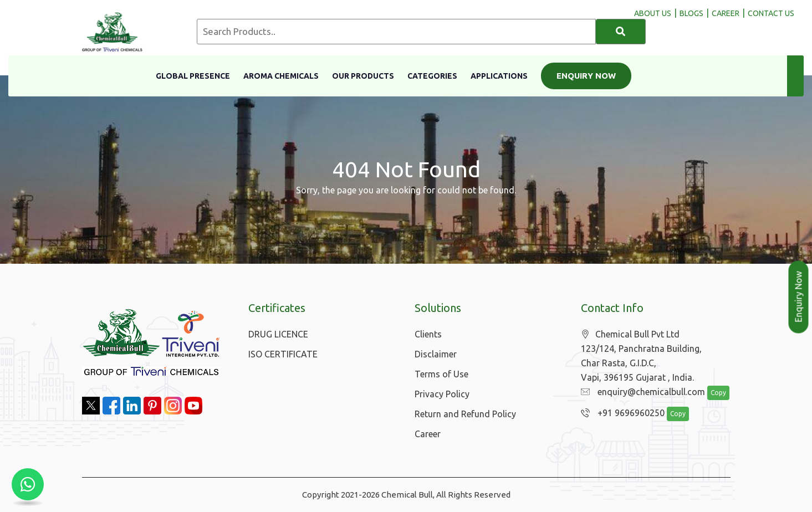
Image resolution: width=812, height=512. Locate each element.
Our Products (363, 76)
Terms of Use (441, 374)
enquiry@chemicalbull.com (640, 392)
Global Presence (193, 76)
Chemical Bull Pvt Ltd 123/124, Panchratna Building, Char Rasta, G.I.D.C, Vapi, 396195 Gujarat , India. (641, 356)
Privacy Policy (442, 394)
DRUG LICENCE (278, 334)
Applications (499, 76)
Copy (712, 393)
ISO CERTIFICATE (283, 354)
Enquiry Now (586, 76)
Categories (432, 76)
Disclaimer (436, 354)
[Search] (621, 32)
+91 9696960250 (620, 413)
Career (428, 434)
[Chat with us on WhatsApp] (28, 484)
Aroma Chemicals (281, 76)
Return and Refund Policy (465, 414)
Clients (428, 334)
